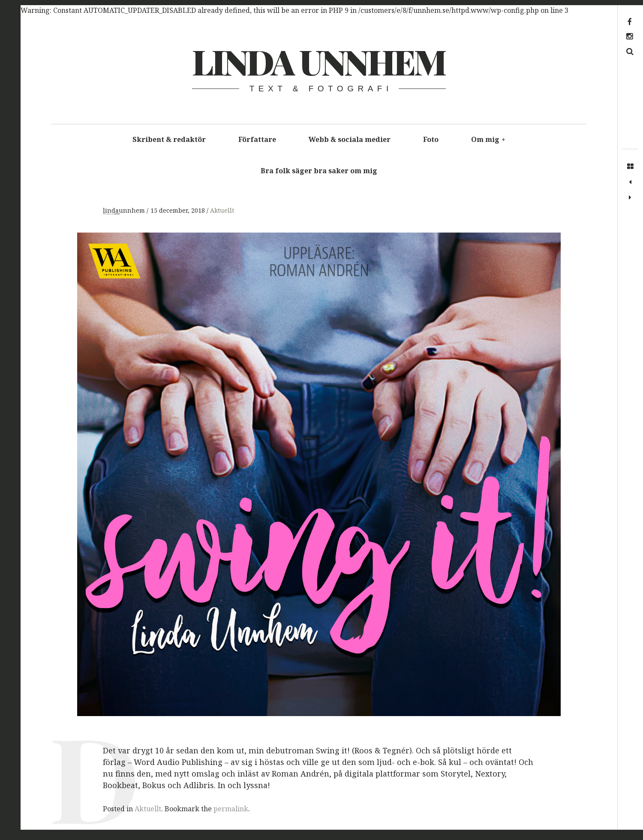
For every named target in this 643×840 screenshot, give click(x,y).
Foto (431, 139)
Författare (257, 139)
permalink (231, 809)
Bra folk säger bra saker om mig (319, 171)
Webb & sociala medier (350, 139)
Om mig (488, 139)
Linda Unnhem (318, 61)
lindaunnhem (125, 210)
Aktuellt (222, 210)
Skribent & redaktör (169, 139)
